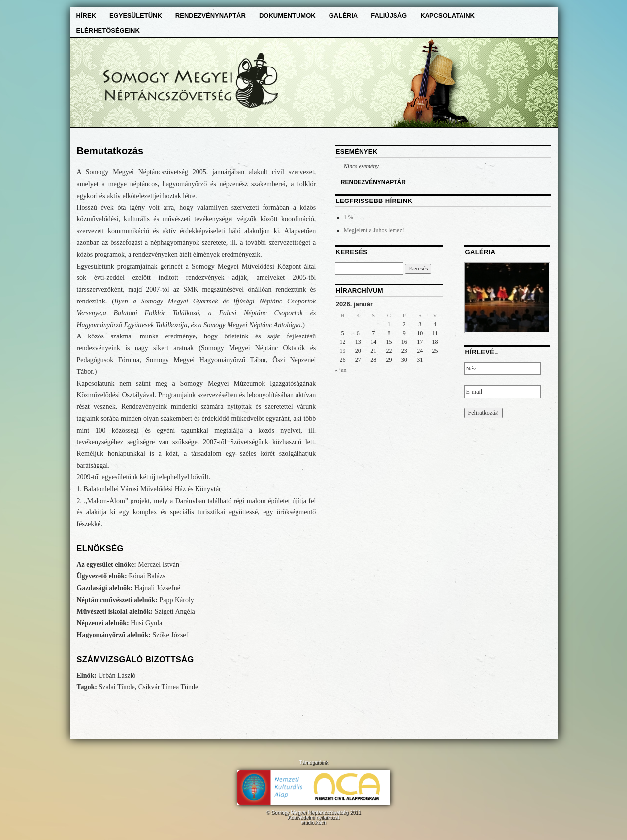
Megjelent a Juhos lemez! (374, 230)
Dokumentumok (287, 16)
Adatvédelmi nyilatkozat (313, 818)
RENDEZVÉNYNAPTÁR (373, 182)
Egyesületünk (136, 16)
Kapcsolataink (447, 16)
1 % (348, 217)
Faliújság (389, 16)
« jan (341, 370)
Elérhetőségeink (108, 30)
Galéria (344, 16)
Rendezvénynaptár (211, 16)
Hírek (86, 16)
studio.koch (313, 823)
